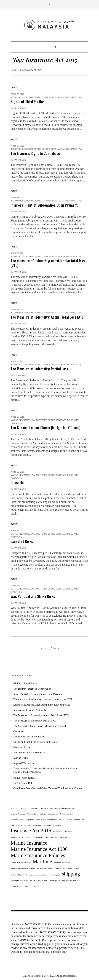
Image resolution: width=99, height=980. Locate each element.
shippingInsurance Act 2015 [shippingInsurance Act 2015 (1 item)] (21, 881)
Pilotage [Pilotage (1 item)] (58, 868)
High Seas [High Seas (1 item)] (57, 825)
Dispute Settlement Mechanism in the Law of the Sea (42, 705)
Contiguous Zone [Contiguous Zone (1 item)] (67, 814)
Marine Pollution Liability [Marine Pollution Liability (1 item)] (21, 863)
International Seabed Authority (30, 710)
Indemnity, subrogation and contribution (34, 97)
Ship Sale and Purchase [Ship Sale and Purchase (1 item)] (71, 881)
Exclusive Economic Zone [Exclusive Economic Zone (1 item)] (74, 820)
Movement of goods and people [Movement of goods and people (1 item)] (23, 868)
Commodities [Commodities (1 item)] (53, 814)
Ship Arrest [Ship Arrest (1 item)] (23, 875)
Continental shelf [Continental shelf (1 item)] (17, 820)
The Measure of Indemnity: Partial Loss (39, 369)
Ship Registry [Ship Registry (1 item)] (54, 881)
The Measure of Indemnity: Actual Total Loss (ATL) (48, 317)
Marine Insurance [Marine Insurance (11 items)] (29, 843)
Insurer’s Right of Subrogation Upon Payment (44, 205)
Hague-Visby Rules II (25, 783)
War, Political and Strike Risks (33, 596)
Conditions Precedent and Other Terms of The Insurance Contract (48, 788)
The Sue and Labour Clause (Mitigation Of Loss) (46, 427)
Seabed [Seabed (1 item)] (13, 875)
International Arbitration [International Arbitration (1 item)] (63, 832)
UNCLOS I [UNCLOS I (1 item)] (36, 886)
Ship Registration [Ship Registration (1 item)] (41, 881)
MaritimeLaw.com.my (38, 924)
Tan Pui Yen (20, 108)
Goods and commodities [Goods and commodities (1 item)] (42, 825)
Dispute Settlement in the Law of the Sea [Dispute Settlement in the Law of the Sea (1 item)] (41, 820)
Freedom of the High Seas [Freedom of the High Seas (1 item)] (21, 825)
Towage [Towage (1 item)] (27, 886)
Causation (18, 482)
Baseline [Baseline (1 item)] (34, 808)
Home (14, 70)
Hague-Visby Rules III (25, 778)
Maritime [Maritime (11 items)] (42, 861)
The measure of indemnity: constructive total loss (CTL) (48, 263)
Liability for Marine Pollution (29, 737)
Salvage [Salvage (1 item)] (77, 868)
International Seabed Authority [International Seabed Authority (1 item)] (45, 837)
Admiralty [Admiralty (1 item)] (15, 808)
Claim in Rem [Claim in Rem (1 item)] (33, 814)
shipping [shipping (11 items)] (71, 874)
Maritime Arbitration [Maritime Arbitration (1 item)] (62, 863)
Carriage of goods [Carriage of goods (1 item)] (46, 808)
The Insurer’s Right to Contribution (37, 153)
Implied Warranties (24, 763)
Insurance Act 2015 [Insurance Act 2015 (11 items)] (31, 831)
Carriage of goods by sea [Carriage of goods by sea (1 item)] (65, 808)
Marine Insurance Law (70, 97)
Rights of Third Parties (28, 101)
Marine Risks (20, 758)
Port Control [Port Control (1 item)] (68, 868)
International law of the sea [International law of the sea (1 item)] (21, 837)
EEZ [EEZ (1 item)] (61, 820)
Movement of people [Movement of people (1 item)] (45, 868)
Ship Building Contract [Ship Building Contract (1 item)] (38, 875)
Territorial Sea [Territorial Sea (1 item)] (16, 886)
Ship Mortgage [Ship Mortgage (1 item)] (54, 875)
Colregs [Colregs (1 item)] (43, 814)
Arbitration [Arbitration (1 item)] (25, 808)
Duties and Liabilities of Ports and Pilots (35, 742)
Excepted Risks (22, 541)
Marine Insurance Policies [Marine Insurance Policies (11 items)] (38, 855)
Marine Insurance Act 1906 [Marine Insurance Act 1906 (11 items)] (39, 849)
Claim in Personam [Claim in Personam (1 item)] (18, 814)
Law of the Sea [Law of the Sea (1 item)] (65, 837)
